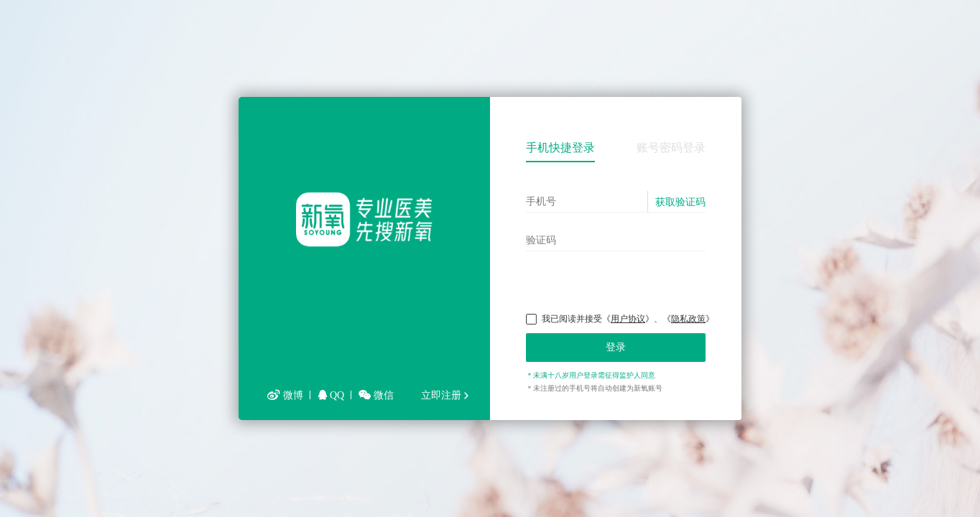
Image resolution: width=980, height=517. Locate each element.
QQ (331, 395)
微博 (285, 395)
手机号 (541, 201)
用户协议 (628, 319)
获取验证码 (680, 202)
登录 (616, 347)
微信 (376, 395)
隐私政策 (688, 319)
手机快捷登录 (560, 148)
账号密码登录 (671, 148)
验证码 (541, 240)
